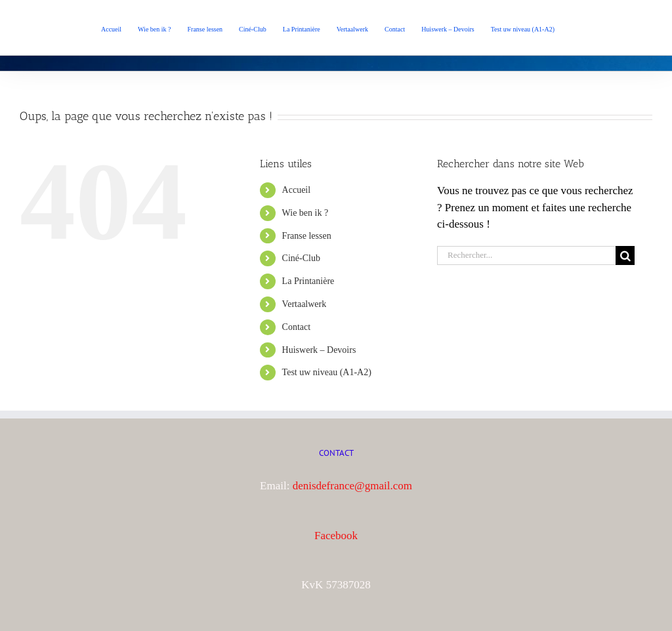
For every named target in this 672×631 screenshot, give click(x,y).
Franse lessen (307, 236)
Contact (297, 327)
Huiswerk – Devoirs (319, 350)
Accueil (297, 190)
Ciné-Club (301, 258)
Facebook (336, 536)
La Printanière (308, 281)
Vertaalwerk (304, 304)
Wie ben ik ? (305, 213)
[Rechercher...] (526, 255)
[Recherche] (625, 255)
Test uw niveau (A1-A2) (327, 372)
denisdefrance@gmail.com (352, 486)
